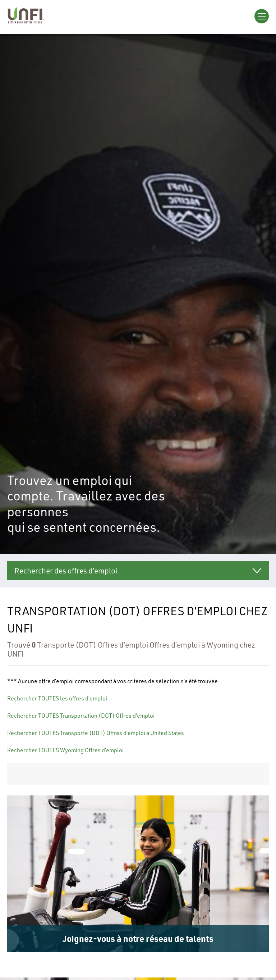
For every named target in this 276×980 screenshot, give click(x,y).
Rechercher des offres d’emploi (66, 570)
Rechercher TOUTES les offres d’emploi (57, 698)
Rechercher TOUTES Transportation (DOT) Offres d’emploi (81, 715)
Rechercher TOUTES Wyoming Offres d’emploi (65, 750)
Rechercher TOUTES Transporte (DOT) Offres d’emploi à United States (96, 733)
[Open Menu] (262, 16)
